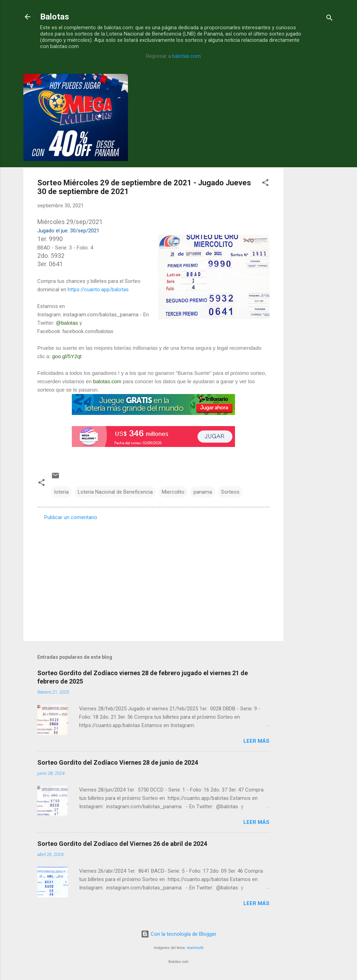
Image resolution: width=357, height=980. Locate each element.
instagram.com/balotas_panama (101, 315)
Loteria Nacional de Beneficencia (115, 492)
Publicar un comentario (71, 517)
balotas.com (187, 56)
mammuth (195, 948)
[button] (265, 184)
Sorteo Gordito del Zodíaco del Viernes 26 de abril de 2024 (122, 844)
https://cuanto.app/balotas (98, 290)
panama (203, 492)
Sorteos (230, 492)
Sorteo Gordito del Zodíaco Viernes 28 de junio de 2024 (118, 762)
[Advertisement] (311, 178)
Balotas (55, 17)
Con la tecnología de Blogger (179, 934)
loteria (62, 492)
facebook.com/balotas (88, 331)
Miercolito (173, 492)
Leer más (256, 741)
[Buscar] (329, 19)
